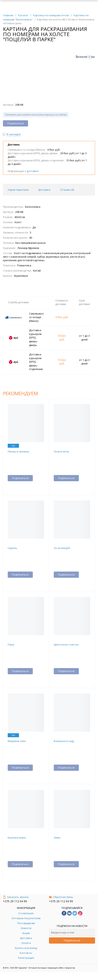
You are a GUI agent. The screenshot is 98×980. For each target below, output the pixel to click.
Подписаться (72, 940)
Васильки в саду (64, 741)
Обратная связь (61, 897)
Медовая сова (17, 741)
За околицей (62, 548)
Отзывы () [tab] (67, 190)
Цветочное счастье (66, 644)
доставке (33, 171)
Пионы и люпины (18, 451)
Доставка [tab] (44, 190)
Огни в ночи (61, 451)
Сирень (12, 548)
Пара (11, 644)
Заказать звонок (16, 897)
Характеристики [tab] (18, 190)
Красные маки (17, 838)
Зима (57, 838)
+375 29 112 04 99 (15, 901)
